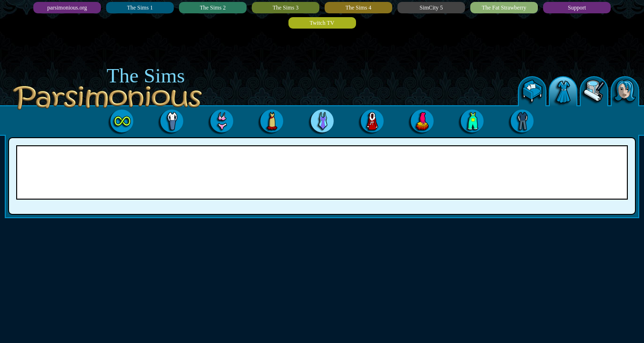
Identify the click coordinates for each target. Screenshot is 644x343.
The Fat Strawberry (504, 8)
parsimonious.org (67, 8)
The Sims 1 (140, 8)
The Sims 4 (359, 8)
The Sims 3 (286, 8)
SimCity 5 (431, 8)
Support (577, 8)
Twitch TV (322, 23)
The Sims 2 (213, 8)
